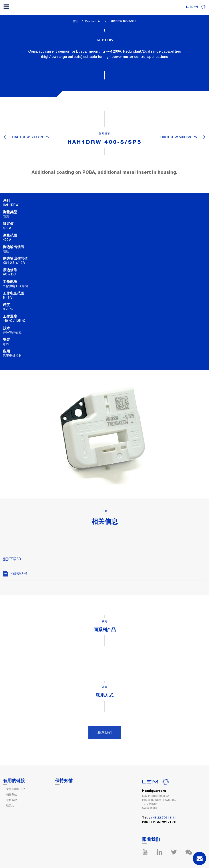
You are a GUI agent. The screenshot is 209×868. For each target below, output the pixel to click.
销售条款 (12, 795)
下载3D (12, 559)
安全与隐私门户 (16, 789)
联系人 (10, 806)
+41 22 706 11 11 (163, 818)
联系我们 (105, 733)
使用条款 (12, 800)
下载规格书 (15, 574)
